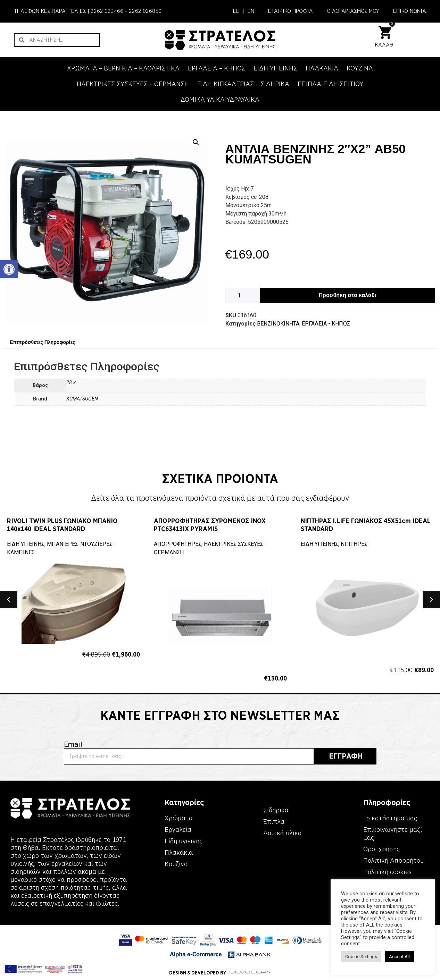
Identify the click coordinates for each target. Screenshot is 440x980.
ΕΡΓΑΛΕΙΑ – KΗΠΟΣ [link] (217, 68)
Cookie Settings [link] (361, 957)
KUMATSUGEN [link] (82, 399)
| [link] (243, 11)
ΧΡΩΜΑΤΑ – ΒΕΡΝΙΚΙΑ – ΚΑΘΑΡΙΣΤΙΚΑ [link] (123, 68)
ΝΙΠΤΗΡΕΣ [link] (354, 544)
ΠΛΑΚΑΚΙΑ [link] (322, 68)
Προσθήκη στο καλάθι (347, 295)
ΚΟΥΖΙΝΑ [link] (360, 68)
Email (73, 745)
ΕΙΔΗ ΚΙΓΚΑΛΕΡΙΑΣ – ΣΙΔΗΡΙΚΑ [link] (243, 84)
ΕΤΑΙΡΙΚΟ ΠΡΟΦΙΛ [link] (290, 11)
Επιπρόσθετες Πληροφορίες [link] (42, 342)
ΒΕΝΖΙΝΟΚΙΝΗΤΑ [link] (278, 324)
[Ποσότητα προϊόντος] (243, 295)
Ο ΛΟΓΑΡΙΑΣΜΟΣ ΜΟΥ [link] (353, 11)
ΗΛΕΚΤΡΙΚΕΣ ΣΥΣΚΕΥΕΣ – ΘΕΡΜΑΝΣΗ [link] (133, 84)
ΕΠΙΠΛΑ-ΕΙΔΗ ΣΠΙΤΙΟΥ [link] (330, 84)
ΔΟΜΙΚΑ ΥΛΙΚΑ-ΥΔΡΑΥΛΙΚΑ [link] (220, 100)
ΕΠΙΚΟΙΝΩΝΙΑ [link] (410, 11)
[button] (196, 142)
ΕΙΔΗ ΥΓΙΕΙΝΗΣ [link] (275, 68)
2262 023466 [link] (107, 11)
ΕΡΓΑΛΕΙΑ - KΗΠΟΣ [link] (326, 324)
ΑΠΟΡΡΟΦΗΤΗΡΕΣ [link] (178, 544)
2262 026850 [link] (145, 11)
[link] (9, 269)
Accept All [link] (399, 957)
